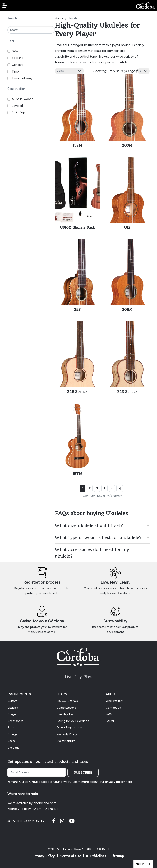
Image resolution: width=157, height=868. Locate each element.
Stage (12, 714)
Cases (12, 741)
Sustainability (115, 621)
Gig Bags (13, 748)
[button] (5, 6)
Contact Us (113, 708)
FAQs (109, 714)
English (140, 864)
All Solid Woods (22, 99)
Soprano (18, 58)
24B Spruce (77, 392)
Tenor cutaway (22, 78)
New (15, 51)
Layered (17, 106)
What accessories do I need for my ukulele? (92, 553)
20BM (127, 310)
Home (59, 18)
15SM (77, 145)
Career (110, 721)
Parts (11, 728)
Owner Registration (69, 728)
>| (119, 488)
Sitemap (118, 856)
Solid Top (18, 112)
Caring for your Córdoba (42, 621)
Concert (17, 65)
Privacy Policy (44, 856)
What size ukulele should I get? (89, 526)
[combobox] (143, 864)
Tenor (16, 71)
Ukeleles (13, 708)
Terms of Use (70, 856)
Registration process (42, 582)
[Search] (31, 30)
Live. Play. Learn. (115, 582)
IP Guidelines (96, 856)
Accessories (15, 721)
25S (77, 310)
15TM (77, 474)
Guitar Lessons (66, 708)
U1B (127, 228)
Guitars (12, 701)
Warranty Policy (67, 734)
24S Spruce (127, 392)
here (129, 782)
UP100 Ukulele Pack (77, 228)
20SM (127, 145)
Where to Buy (114, 701)
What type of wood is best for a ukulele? (98, 537)
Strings (12, 734)
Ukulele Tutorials (67, 701)
